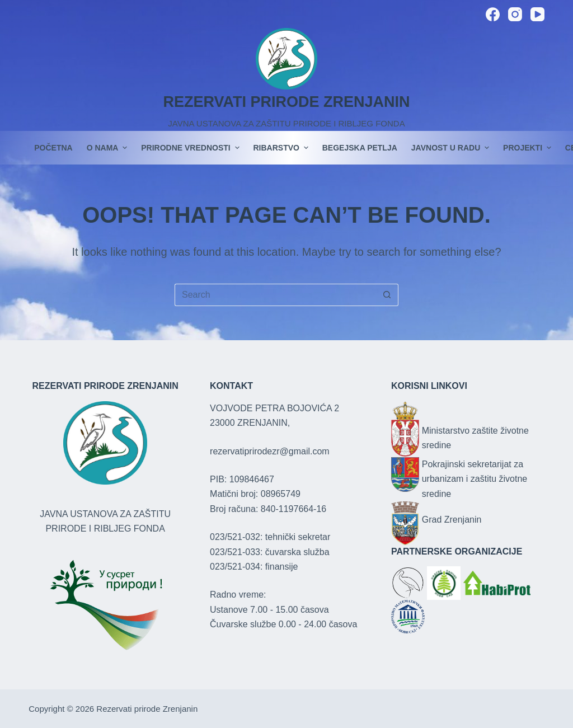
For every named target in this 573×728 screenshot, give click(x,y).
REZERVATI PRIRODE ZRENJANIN (286, 102)
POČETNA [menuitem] (53, 148)
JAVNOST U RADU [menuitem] (452, 148)
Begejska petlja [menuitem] (360, 148)
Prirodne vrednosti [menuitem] (191, 148)
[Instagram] (515, 14)
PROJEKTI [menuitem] (529, 148)
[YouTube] (537, 14)
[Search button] (387, 295)
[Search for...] (275, 295)
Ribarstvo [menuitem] (282, 148)
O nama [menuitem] (109, 148)
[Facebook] (493, 14)
